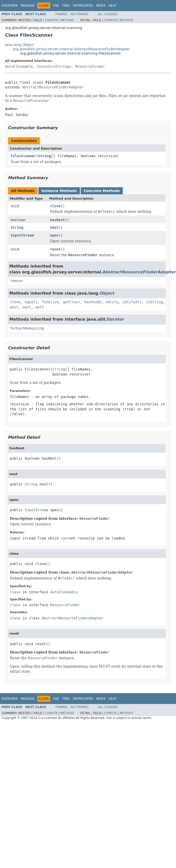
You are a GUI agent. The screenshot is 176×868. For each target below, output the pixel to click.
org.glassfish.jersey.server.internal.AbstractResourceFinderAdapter (71, 49)
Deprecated (83, 6)
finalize (50, 302)
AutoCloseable (19, 66)
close (55, 206)
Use (56, 6)
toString (154, 302)
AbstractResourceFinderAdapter (53, 87)
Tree (66, 6)
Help (112, 6)
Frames (62, 14)
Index (101, 6)
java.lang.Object (19, 45)
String (62, 66)
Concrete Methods (102, 191)
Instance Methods (59, 191)
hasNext (57, 220)
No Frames (80, 14)
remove (16, 281)
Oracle (43, 718)
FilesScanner (23, 156)
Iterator (45, 66)
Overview (10, 6)
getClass (71, 302)
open (54, 235)
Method (67, 20)
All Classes (108, 14)
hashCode (93, 302)
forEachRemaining (27, 328)
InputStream (22, 235)
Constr (51, 20)
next (54, 227)
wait (14, 307)
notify (112, 302)
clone (15, 302)
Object (107, 293)
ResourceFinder (90, 66)
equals (31, 302)
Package (28, 6)
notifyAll (132, 302)
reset (55, 249)
